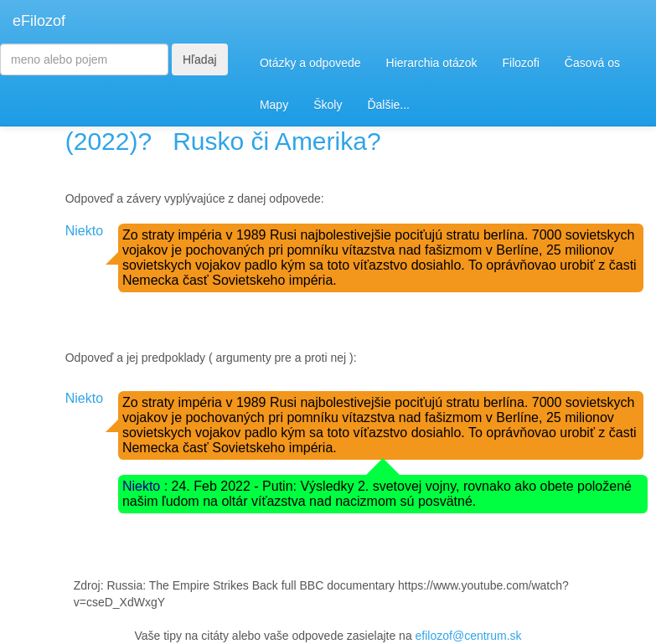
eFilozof (39, 21)
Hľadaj (200, 59)
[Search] (84, 59)
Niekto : (147, 486)
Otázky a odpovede (310, 63)
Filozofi (520, 63)
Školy (328, 105)
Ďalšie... (388, 105)
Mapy (274, 105)
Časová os (592, 63)
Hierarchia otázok (432, 63)
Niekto (84, 231)
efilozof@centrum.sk (469, 636)
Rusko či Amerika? (276, 141)
